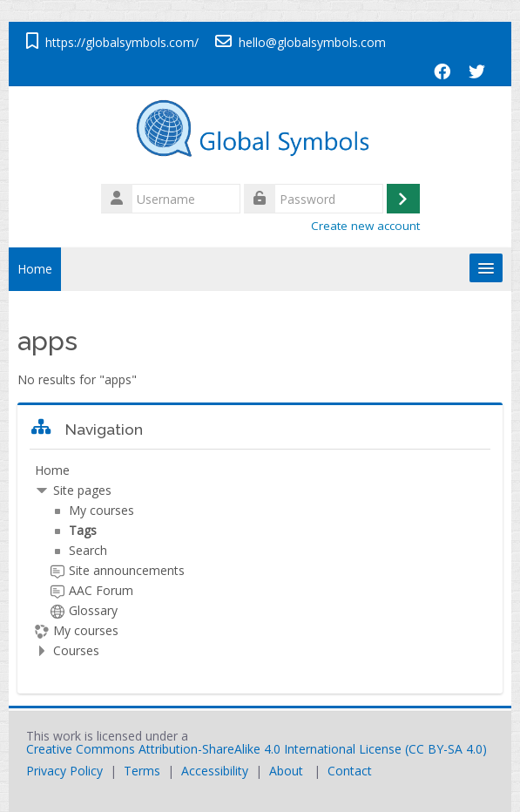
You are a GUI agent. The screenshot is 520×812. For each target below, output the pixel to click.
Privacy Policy (64, 771)
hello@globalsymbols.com (312, 42)
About (286, 771)
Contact (350, 771)
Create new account (365, 226)
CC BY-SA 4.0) (448, 749)
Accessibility (215, 771)
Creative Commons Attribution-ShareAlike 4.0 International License (214, 749)
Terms (142, 771)
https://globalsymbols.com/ (122, 42)
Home (35, 269)
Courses (76, 650)
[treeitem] (260, 561)
